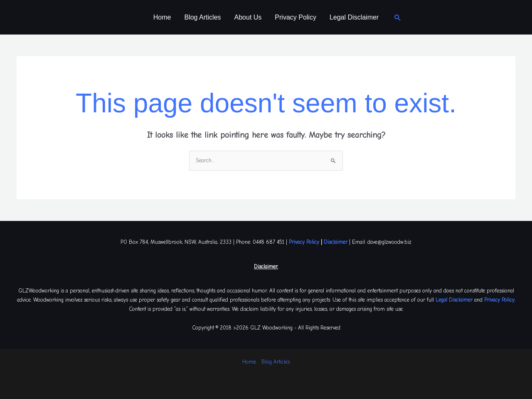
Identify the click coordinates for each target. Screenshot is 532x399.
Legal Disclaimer (354, 17)
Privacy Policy (296, 17)
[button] (398, 17)
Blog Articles (202, 17)
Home (162, 17)
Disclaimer (336, 242)
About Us (248, 17)
